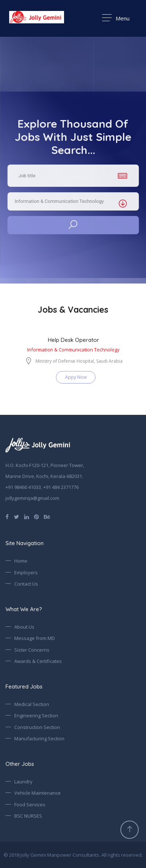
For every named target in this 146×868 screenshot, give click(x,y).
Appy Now (76, 377)
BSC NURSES (28, 816)
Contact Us (26, 584)
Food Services (30, 805)
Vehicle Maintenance (38, 793)
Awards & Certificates (38, 661)
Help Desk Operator (74, 340)
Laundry (23, 782)
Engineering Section (36, 715)
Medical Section (32, 704)
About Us (24, 627)
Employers (26, 572)
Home (21, 561)
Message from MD (35, 638)
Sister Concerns (32, 650)
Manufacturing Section (39, 738)
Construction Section (37, 727)
